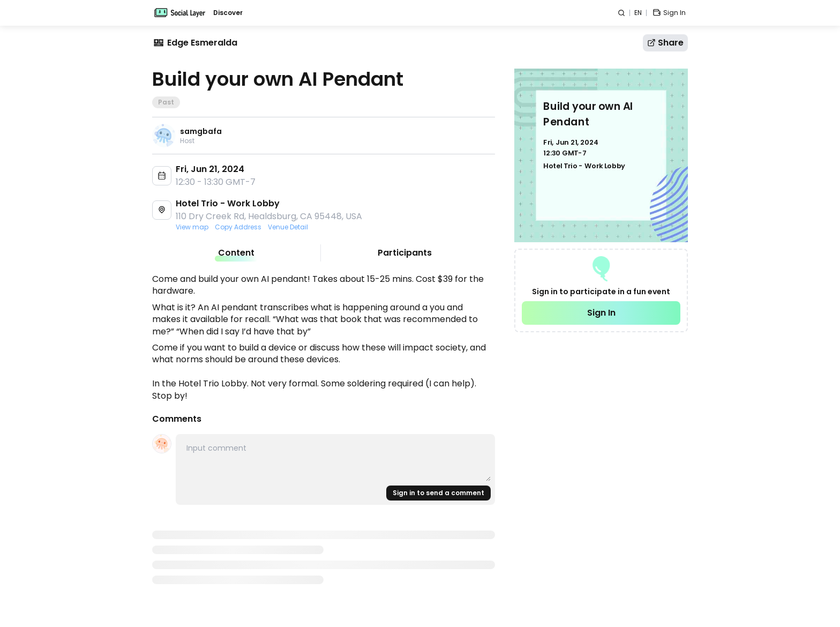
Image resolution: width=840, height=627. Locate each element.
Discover (228, 13)
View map (192, 227)
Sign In (601, 313)
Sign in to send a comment (438, 493)
